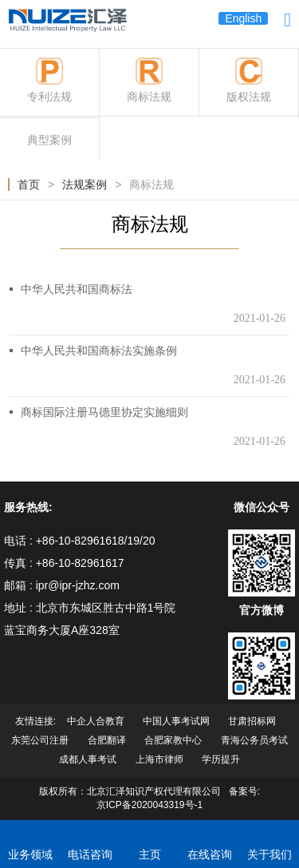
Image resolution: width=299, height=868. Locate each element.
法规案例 (85, 184)
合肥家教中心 (173, 740)
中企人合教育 (96, 721)
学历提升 (221, 759)
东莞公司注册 (40, 740)
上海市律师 (161, 759)
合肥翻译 (107, 740)
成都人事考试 (88, 759)
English (243, 18)
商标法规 (151, 184)
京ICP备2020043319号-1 (149, 805)
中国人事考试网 (176, 721)
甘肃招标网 (252, 721)
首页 (29, 184)
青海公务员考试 (254, 740)
